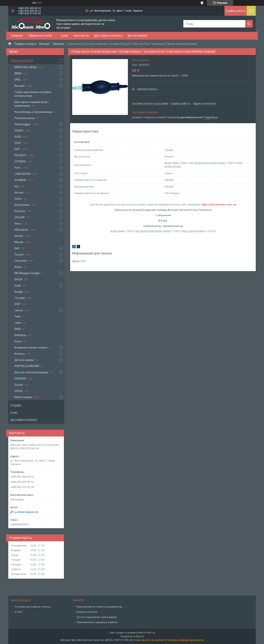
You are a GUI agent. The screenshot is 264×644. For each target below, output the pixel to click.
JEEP (17, 304)
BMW (18, 73)
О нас (65, 36)
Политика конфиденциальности (185, 640)
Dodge (19, 292)
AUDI (18, 137)
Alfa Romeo (22, 205)
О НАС (19, 612)
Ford (17, 168)
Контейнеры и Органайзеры (33, 112)
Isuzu (18, 341)
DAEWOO (20, 378)
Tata (18, 316)
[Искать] (249, 24)
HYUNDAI (20, 180)
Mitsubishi (21, 230)
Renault (44, 44)
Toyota (19, 254)
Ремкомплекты (25, 118)
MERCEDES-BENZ (26, 67)
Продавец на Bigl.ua (132, 636)
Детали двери (24, 360)
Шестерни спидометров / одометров (32, 104)
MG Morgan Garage (27, 273)
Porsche (20, 211)
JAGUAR (19, 217)
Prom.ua (150, 633)
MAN (18, 329)
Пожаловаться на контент (149, 640)
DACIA (18, 279)
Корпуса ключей (87, 612)
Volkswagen (23, 124)
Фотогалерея (137, 36)
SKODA (19, 130)
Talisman (58, 44)
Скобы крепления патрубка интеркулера (33, 94)
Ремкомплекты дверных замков (97, 622)
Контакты (81, 36)
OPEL (18, 79)
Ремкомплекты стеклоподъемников (99, 607)
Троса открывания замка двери (97, 617)
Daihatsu (20, 335)
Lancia (19, 310)
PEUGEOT (21, 155)
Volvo (18, 199)
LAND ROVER (23, 174)
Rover (18, 267)
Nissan (19, 192)
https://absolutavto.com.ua (219, 205)
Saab (18, 285)
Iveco (18, 223)
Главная (17, 36)
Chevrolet (21, 261)
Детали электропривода (31, 372)
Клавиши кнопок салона (31, 347)
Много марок (23, 397)
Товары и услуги (40, 36)
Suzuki (19, 385)
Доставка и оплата (108, 36)
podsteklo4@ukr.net (26, 512)
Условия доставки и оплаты (33, 607)
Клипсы (20, 354)
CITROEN (20, 161)
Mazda (19, 242)
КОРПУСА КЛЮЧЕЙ (27, 366)
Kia (16, 186)
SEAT (18, 143)
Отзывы (16, 405)
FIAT (17, 149)
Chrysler (20, 298)
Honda (19, 236)
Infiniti (18, 391)
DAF (17, 248)
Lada (18, 323)
